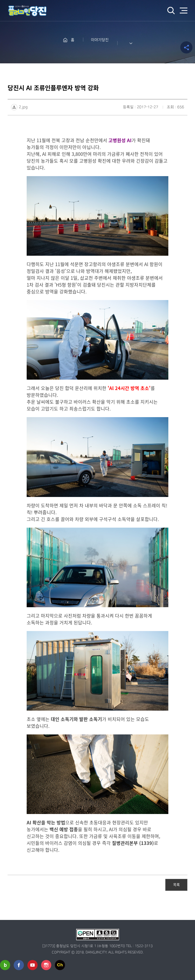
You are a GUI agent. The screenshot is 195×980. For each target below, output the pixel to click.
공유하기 (186, 47)
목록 (176, 884)
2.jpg (23, 107)
